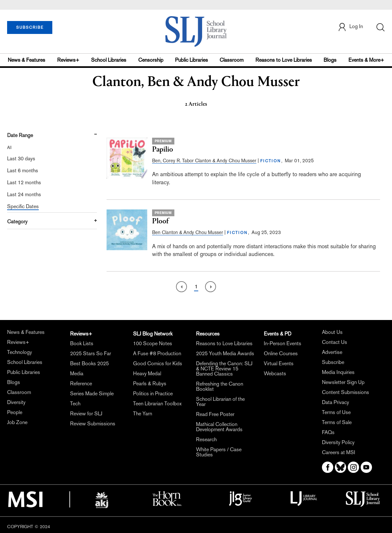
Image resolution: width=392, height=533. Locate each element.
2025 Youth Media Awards (225, 353)
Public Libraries (191, 60)
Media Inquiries (338, 372)
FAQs (328, 432)
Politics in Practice (153, 394)
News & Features (26, 60)
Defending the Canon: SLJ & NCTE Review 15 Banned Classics (224, 369)
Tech (75, 404)
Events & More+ (366, 60)
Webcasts (275, 373)
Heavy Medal (147, 373)
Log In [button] (350, 27)
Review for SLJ (86, 414)
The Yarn (143, 414)
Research (206, 439)
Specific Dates (23, 206)
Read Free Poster (215, 414)
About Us (332, 332)
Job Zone (17, 422)
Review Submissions (93, 424)
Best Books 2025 (89, 363)
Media (77, 373)
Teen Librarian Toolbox (157, 404)
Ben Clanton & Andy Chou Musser (188, 232)
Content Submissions (346, 392)
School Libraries (109, 60)
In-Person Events (283, 343)
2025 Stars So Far (91, 353)
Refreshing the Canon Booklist (220, 386)
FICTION (271, 161)
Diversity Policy (338, 442)
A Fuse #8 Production (157, 353)
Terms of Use (336, 412)
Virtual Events (279, 363)
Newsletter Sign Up (343, 382)
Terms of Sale (337, 422)
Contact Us (335, 342)
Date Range (20, 135)
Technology (20, 352)
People (15, 412)
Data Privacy (335, 402)
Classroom (232, 60)
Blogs (330, 60)
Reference (81, 384)
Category (17, 222)
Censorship (151, 60)
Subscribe (333, 362)
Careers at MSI (339, 452)
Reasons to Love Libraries (284, 60)
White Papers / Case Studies (219, 452)
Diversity (16, 402)
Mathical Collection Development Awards (219, 427)
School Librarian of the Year (220, 402)
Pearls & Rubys (150, 384)
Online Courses (281, 353)
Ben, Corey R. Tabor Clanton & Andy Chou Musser (204, 160)
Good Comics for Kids (158, 363)
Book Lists (82, 343)
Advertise (332, 352)
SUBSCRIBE (30, 27)
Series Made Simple (92, 394)
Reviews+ (68, 60)
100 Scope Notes (153, 343)
